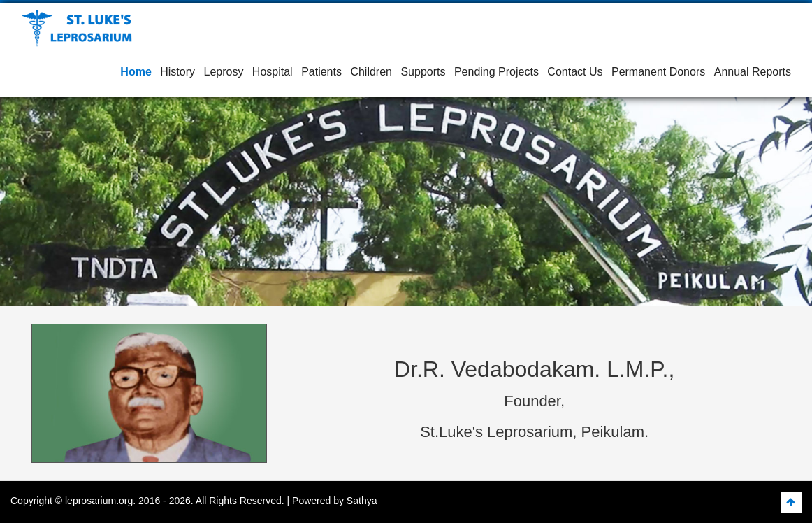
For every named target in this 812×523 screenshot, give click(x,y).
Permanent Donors (658, 72)
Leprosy (223, 72)
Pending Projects (496, 72)
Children (371, 72)
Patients (321, 72)
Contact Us (575, 72)
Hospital (273, 72)
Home (136, 72)
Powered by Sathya (334, 501)
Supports (423, 72)
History (177, 72)
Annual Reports (753, 72)
